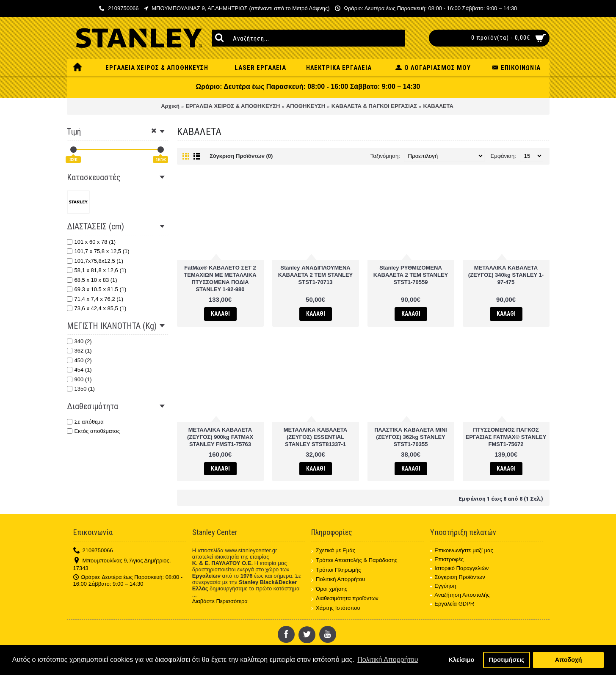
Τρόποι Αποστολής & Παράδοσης (354, 561)
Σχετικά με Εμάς (333, 551)
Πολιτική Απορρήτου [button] (388, 660)
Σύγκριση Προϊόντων (458, 577)
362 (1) (79, 351)
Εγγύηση (443, 586)
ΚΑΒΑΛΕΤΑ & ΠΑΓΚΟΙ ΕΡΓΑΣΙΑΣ (374, 106)
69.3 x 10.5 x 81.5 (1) (97, 289)
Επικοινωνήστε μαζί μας (461, 550)
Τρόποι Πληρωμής (336, 570)
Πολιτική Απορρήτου (338, 580)
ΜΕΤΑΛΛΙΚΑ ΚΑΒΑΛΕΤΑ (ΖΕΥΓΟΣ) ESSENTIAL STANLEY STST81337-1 (315, 437)
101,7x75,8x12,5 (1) (95, 261)
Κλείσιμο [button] (462, 660)
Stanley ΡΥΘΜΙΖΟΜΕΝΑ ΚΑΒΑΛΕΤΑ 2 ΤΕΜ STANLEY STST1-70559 (411, 275)
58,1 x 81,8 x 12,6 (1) (97, 270)
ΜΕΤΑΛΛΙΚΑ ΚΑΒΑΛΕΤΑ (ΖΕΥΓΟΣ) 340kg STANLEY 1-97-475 (506, 275)
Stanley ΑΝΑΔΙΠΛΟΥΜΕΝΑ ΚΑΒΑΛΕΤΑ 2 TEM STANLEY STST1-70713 (315, 275)
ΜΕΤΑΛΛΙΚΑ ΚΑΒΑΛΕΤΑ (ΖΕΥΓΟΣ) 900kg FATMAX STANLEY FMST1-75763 (220, 437)
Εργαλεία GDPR (452, 604)
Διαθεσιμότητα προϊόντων (345, 599)
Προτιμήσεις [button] (507, 660)
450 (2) (79, 360)
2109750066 (93, 551)
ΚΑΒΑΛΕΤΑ (438, 106)
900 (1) (79, 379)
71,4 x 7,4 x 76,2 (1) (95, 299)
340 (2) (79, 341)
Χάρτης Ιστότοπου (336, 608)
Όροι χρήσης (329, 589)
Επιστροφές (447, 559)
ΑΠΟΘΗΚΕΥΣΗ (306, 106)
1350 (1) (81, 389)
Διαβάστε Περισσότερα (220, 601)
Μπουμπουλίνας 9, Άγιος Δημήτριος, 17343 (122, 564)
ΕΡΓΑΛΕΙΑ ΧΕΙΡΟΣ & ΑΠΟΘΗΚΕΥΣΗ (233, 106)
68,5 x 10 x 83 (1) (92, 280)
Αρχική (170, 106)
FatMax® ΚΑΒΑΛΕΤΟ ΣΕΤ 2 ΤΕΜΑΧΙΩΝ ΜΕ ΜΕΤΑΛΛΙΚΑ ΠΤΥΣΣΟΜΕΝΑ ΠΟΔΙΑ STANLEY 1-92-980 (220, 278)
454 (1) (79, 370)
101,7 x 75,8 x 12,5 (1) (98, 251)
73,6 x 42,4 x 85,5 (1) (97, 308)
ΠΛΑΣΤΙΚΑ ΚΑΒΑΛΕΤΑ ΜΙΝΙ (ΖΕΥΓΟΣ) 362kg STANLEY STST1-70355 (411, 437)
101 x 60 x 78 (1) (91, 242)
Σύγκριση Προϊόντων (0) (241, 156)
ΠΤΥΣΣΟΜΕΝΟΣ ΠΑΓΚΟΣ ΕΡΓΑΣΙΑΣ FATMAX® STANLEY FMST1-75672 (506, 437)
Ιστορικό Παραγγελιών (459, 568)
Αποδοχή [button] (569, 660)
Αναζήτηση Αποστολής (460, 595)
